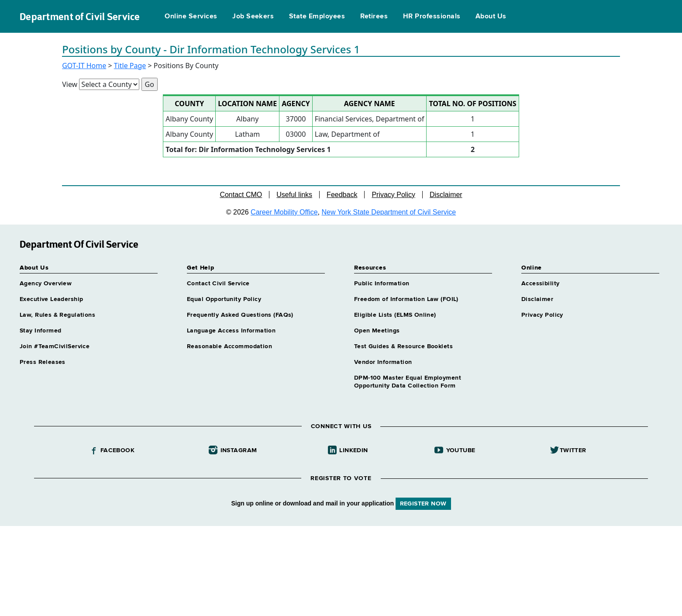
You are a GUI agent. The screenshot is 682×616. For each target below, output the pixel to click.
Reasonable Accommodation (229, 346)
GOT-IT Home (84, 66)
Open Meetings (377, 331)
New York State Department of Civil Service (389, 212)
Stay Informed (40, 331)
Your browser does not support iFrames (341, 570)
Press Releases (43, 362)
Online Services (191, 17)
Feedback (342, 195)
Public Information (382, 284)
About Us (491, 17)
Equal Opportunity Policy (224, 299)
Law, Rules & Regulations (57, 315)
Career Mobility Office (284, 212)
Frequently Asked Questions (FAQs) (240, 315)
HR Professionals (432, 17)
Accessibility (540, 284)
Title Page (130, 66)
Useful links (294, 195)
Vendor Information (383, 362)
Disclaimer (446, 195)
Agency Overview (46, 284)
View (70, 84)
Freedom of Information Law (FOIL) (406, 299)
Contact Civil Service (218, 284)
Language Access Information (231, 331)
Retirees (374, 17)
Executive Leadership (51, 299)
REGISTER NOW (423, 504)
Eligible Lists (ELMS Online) (395, 315)
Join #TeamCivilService (55, 346)
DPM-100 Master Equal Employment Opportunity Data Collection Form (408, 382)
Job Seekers (253, 17)
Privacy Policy (393, 195)
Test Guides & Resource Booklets (403, 346)
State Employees (317, 17)
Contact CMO (241, 195)
